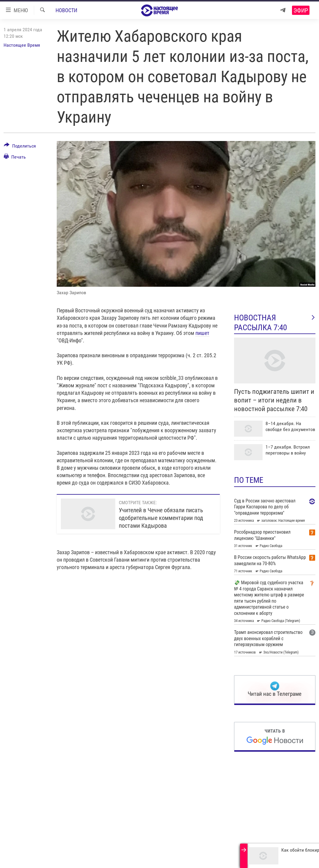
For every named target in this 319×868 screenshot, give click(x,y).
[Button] (20, 147)
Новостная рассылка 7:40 (275, 322)
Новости (66, 10)
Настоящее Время (22, 45)
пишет (202, 333)
